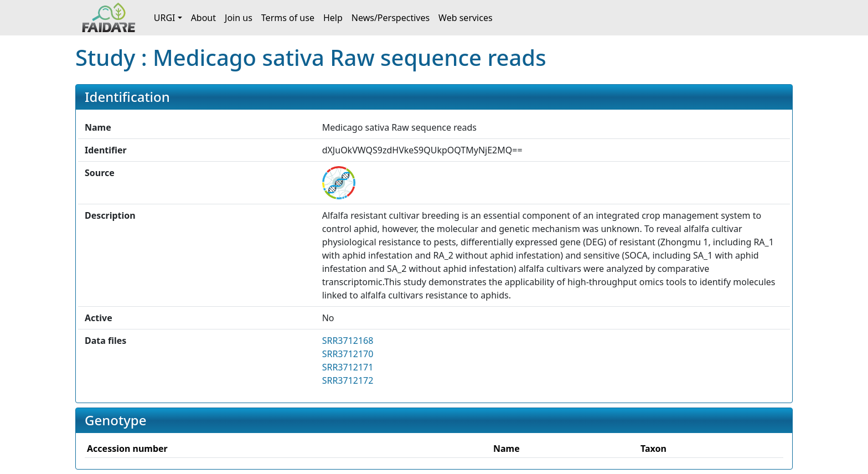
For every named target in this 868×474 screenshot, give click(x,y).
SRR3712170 (348, 354)
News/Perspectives (391, 18)
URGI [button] (165, 18)
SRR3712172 (348, 380)
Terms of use (288, 18)
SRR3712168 (348, 341)
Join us (239, 18)
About (203, 18)
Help (333, 18)
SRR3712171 (348, 367)
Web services (466, 18)
